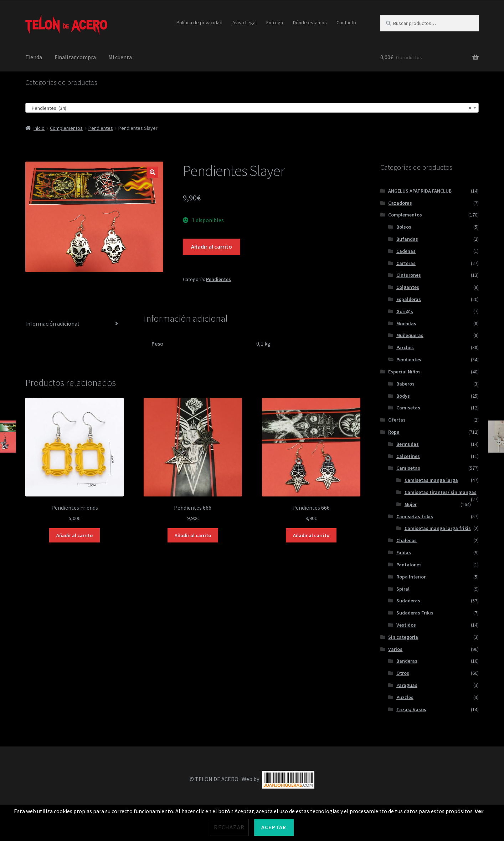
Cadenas (406, 251)
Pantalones (409, 565)
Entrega (275, 22)
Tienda (34, 57)
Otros (403, 673)
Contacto (346, 22)
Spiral (403, 589)
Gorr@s (405, 311)
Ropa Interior (411, 577)
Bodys (403, 396)
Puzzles (405, 697)
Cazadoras (400, 203)
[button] (153, 172)
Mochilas (406, 323)
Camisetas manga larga (431, 480)
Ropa (394, 432)
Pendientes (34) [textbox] (250, 108)
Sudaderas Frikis (415, 613)
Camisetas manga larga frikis (438, 528)
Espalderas (409, 299)
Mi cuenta (120, 57)
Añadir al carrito (212, 246)
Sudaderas (408, 601)
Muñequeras (410, 335)
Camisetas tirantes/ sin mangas (441, 492)
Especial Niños (404, 372)
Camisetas (408, 408)
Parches (405, 347)
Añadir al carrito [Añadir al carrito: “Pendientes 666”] (193, 535)
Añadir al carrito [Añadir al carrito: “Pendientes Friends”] (74, 535)
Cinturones (409, 275)
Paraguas (407, 685)
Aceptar (274, 827)
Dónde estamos (310, 22)
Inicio (39, 128)
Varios (395, 649)
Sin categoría (403, 637)
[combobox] (252, 108)
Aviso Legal (245, 22)
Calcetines (408, 456)
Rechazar (229, 827)
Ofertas (397, 420)
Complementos (66, 128)
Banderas (407, 661)
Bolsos (404, 227)
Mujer (411, 504)
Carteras (406, 263)
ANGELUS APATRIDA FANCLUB (420, 191)
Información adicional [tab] (52, 323)
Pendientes (101, 128)
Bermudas (408, 444)
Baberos (405, 384)
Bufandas (407, 239)
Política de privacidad (199, 22)
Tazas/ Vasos (411, 709)
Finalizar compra (75, 57)
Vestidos (406, 625)
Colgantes (408, 287)
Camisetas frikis (415, 516)
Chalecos (407, 540)
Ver (479, 811)
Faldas (404, 552)
